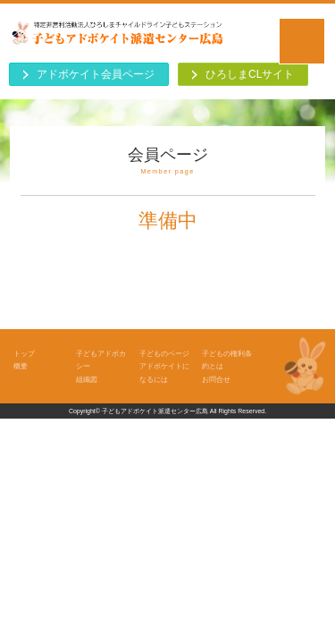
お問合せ (216, 379)
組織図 (87, 379)
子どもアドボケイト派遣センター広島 (155, 411)
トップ (24, 353)
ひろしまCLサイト (250, 74)
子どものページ (164, 353)
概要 (21, 366)
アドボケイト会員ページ (96, 74)
